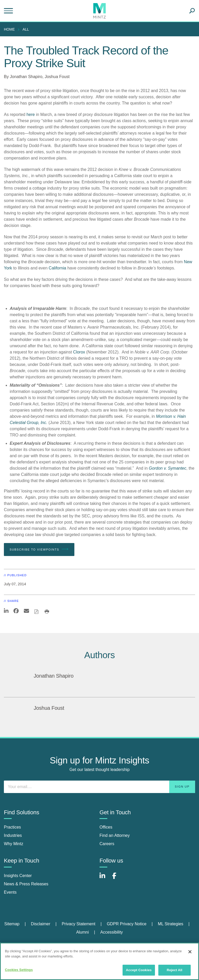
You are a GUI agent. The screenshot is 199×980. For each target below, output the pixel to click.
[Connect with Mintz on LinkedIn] (105, 878)
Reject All (174, 970)
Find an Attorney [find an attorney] (115, 835)
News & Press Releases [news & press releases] (26, 884)
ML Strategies (170, 924)
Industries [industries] (13, 835)
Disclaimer (41, 924)
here (31, 114)
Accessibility (112, 932)
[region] (99, 961)
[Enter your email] (99, 787)
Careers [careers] (107, 844)
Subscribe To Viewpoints (39, 549)
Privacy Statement (79, 924)
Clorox (79, 352)
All (26, 29)
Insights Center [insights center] (18, 876)
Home (9, 29)
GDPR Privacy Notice (127, 924)
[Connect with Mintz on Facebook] (117, 878)
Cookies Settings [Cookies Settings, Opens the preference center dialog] (19, 970)
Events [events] (10, 892)
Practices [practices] (12, 827)
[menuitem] (11, 29)
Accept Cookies (139, 970)
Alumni (83, 932)
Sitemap (12, 924)
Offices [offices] (106, 827)
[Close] (190, 952)
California (58, 268)
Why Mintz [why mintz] (14, 844)
